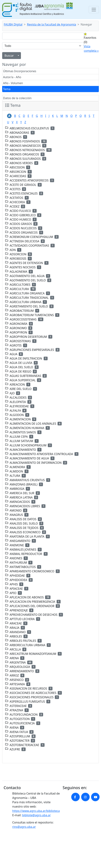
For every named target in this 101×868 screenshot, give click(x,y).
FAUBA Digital (13, 24)
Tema (7, 89)
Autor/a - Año (12, 77)
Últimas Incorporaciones (20, 71)
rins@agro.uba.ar (24, 827)
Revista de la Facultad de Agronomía (52, 24)
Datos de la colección (17, 98)
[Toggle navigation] (94, 10)
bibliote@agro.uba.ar (37, 815)
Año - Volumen (13, 83)
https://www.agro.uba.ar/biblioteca (36, 811)
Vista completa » (91, 48)
